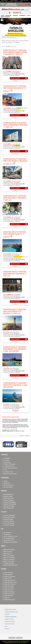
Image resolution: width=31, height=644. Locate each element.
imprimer (27, 436)
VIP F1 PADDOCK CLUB (10, 536)
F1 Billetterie (7, 458)
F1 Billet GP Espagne (9, 464)
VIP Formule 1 (7, 533)
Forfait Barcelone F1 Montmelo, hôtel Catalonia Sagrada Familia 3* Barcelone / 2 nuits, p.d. (15, 52)
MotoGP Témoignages (10, 502)
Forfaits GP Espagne (9, 600)
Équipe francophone (5, 17)
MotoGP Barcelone (9, 498)
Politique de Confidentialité (11, 617)
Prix (15, 46)
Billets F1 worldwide (9, 559)
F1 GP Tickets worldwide (10, 468)
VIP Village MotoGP (9, 538)
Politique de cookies (10, 619)
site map (7, 629)
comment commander (10, 624)
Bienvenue (2, 2)
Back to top (29, 637)
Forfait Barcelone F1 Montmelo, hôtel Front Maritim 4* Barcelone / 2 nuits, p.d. (15, 161)
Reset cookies (19, 638)
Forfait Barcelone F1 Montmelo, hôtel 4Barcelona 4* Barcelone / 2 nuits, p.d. (15, 198)
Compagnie (15, 15)
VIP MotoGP (7, 534)
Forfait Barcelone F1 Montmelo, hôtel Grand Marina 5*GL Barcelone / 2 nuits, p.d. (15, 311)
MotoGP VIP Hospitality (10, 504)
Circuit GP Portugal (9, 525)
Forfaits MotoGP (8, 574)
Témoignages (22, 15)
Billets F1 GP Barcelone (10, 474)
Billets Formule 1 (8, 552)
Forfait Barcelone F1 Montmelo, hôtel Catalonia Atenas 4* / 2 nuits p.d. (15, 234)
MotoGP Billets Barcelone (11, 565)
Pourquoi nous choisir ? (10, 621)
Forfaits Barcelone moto (10, 582)
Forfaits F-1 (7, 598)
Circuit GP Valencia (9, 521)
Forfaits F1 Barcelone (9, 576)
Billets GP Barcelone (9, 550)
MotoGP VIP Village (9, 506)
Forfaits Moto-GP (8, 596)
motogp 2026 (8, 15)
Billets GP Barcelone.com (15, 641)
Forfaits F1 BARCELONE (11, 38)
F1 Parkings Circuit (9, 466)
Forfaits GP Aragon (9, 586)
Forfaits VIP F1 (8, 578)
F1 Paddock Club (8, 472)
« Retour (22, 436)
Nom (12, 46)
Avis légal (7, 614)
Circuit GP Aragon (8, 519)
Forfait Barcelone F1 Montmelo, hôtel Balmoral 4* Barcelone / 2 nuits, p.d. (15, 274)
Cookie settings (12, 638)
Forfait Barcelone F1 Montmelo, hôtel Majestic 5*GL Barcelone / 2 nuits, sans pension (15, 349)
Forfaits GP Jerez (8, 590)
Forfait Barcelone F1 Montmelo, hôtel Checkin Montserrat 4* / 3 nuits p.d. (15, 88)
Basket (16, 13)
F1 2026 (2, 15)
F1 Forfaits (6, 460)
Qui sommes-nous (9, 485)
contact (28, 15)
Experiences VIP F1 (9, 540)
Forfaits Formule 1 (13, 37)
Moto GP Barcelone (9, 508)
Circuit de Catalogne (9, 515)
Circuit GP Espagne (9, 523)
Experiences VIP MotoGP (10, 542)
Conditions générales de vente (12, 612)
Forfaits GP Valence (9, 594)
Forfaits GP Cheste (9, 588)
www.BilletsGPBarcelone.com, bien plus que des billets (15, 643)
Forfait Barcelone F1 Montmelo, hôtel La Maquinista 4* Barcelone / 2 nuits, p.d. (15, 125)
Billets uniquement (9, 2)
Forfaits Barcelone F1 (9, 580)
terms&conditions (8, 487)
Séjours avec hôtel (18, 2)
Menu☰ (3, 4)
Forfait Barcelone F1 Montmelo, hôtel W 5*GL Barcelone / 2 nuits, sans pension (15, 385)
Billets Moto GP (8, 553)
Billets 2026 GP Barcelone (11, 609)
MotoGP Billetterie (8, 494)
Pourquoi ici (7, 483)
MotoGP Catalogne (9, 500)
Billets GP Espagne (9, 555)
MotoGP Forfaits (8, 496)
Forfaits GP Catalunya (10, 584)
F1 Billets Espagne (9, 563)
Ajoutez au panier (15, 78)
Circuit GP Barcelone (9, 517)
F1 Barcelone (7, 462)
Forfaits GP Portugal (9, 592)
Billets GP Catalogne (9, 557)
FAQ (6, 626)
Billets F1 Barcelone (9, 561)
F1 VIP (5, 470)
